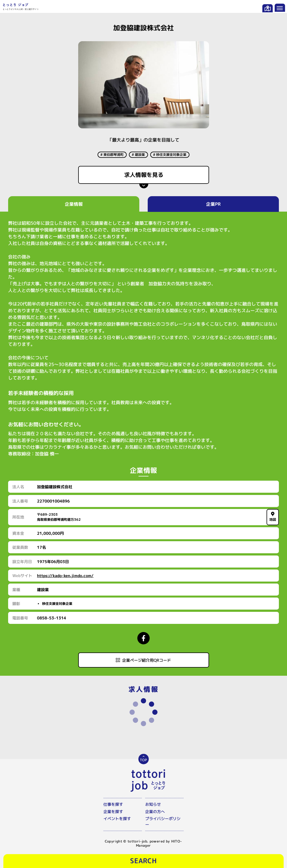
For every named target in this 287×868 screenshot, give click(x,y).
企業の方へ (155, 812)
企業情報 (74, 204)
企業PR (213, 204)
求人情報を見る (143, 175)
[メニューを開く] (280, 8)
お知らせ (153, 804)
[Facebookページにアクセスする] (143, 638)
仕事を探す (113, 804)
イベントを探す (117, 819)
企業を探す (113, 812)
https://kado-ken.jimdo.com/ (65, 576)
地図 (273, 517)
